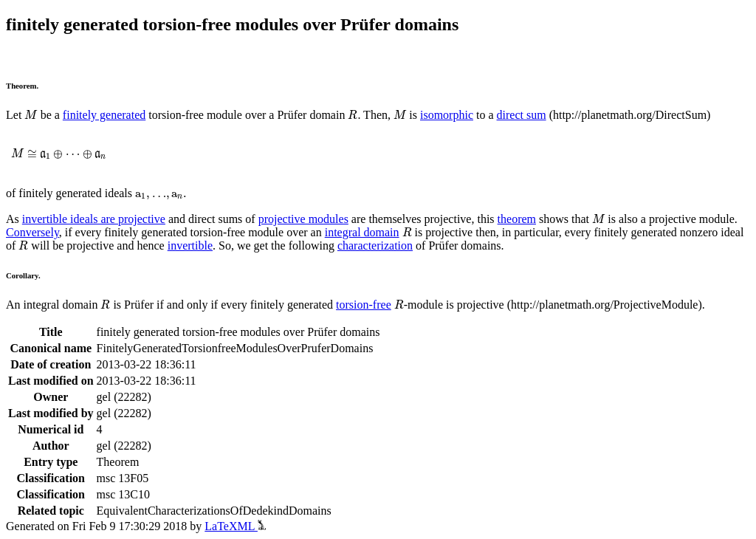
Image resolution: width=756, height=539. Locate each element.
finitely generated (104, 115)
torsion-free (364, 305)
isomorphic (447, 115)
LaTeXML (235, 526)
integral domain (362, 232)
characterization (375, 246)
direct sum (522, 115)
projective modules (303, 219)
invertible (190, 246)
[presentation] (31, 115)
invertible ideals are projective (94, 219)
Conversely (32, 232)
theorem (517, 219)
